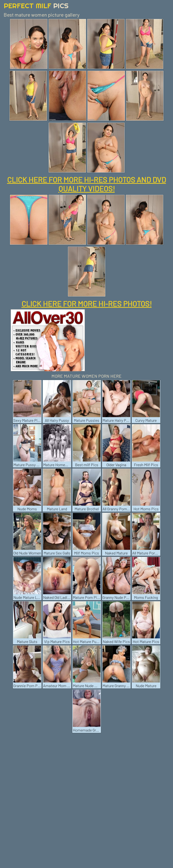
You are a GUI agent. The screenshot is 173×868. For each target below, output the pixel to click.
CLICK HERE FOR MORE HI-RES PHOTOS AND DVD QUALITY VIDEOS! (87, 184)
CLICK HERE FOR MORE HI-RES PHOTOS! (87, 304)
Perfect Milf (36, 6)
